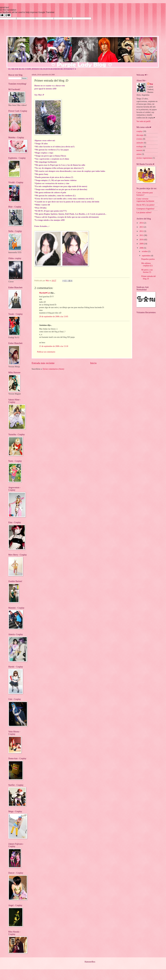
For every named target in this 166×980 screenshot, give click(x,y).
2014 (142, 223)
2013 (142, 227)
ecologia (140, 147)
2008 (142, 248)
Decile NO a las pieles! (146, 205)
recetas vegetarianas (144, 158)
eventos (139, 139)
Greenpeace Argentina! (145, 209)
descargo (140, 135)
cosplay (139, 131)
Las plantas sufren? (144, 212)
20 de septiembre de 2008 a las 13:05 (54, 317)
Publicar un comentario (46, 352)
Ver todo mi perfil (143, 121)
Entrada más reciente (43, 363)
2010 (142, 240)
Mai (151, 84)
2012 (142, 231)
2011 (142, 235)
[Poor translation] (8, 15)
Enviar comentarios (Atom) (53, 369)
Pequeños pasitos (148, 259)
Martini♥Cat (45, 293)
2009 (142, 244)
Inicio (93, 363)
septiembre (146, 256)
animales (140, 143)
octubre (145, 251)
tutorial (139, 150)
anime (139, 154)
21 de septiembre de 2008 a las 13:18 (54, 346)
